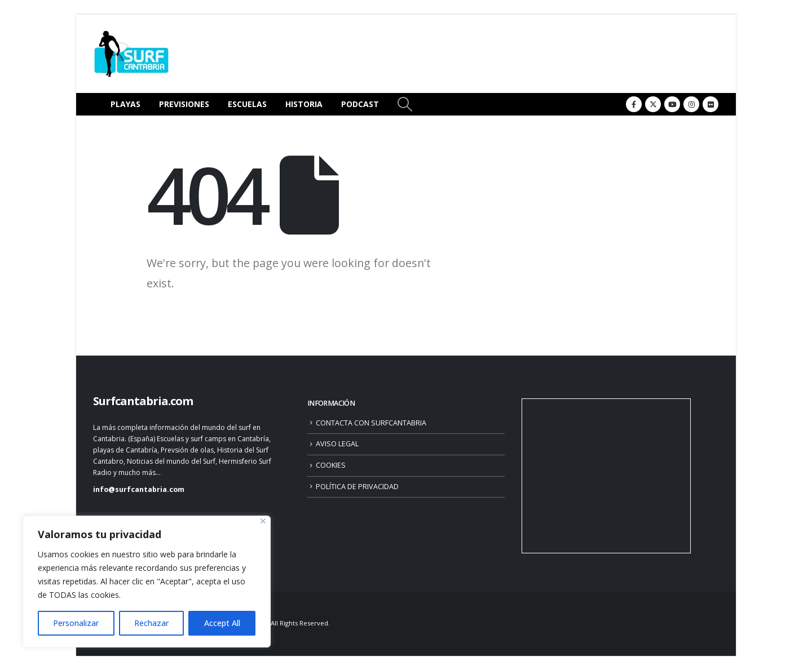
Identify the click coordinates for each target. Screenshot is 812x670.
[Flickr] (710, 104)
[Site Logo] (131, 54)
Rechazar (151, 623)
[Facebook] (634, 104)
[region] (147, 582)
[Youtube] (672, 104)
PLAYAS (125, 104)
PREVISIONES (184, 104)
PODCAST (360, 104)
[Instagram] (691, 104)
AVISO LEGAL (337, 444)
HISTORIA (304, 104)
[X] (653, 104)
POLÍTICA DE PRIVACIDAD (357, 487)
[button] (405, 104)
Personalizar (76, 623)
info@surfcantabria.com (139, 489)
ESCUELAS (247, 104)
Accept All (222, 623)
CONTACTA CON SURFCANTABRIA (371, 423)
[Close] (263, 521)
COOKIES (331, 465)
